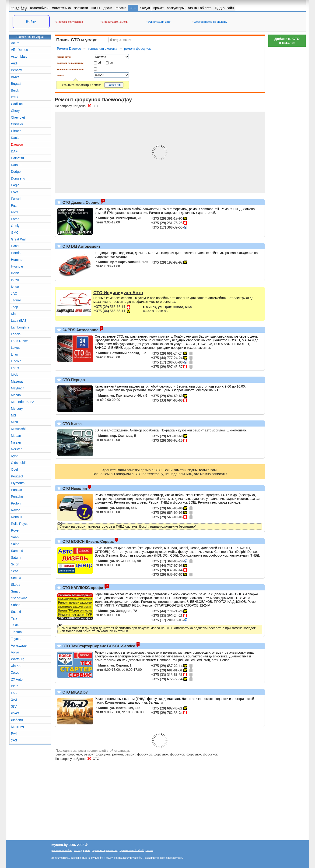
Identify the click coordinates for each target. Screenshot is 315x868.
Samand (17, 551)
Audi (14, 63)
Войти (31, 22)
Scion (15, 564)
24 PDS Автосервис (80, 330)
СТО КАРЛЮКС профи (82, 588)
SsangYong (19, 598)
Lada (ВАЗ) (19, 321)
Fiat (14, 205)
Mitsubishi (18, 429)
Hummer (17, 260)
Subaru (16, 605)
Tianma (16, 632)
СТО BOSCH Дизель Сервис (88, 542)
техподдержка (82, 850)
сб (99, 63)
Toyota (16, 639)
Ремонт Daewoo (69, 49)
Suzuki (16, 612)
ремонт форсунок (137, 49)
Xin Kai (16, 666)
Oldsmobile (19, 463)
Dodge (16, 172)
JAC (14, 293)
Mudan (16, 436)
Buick (15, 90)
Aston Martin (20, 56)
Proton (16, 503)
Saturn (16, 557)
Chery (15, 111)
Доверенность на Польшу (210, 22)
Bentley (16, 70)
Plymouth (18, 483)
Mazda (16, 395)
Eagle (15, 185)
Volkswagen (20, 646)
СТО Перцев (73, 380)
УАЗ (14, 740)
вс (111, 63)
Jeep (14, 307)
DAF (14, 151)
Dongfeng (18, 178)
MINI (14, 422)
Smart (15, 591)
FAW (14, 192)
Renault (17, 517)
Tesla (15, 625)
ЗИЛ (14, 706)
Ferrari (16, 199)
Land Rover (19, 341)
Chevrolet (18, 117)
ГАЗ (14, 693)
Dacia (15, 138)
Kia (13, 314)
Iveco (15, 287)
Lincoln (16, 361)
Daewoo (17, 145)
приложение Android (132, 850)
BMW (15, 77)
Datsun (16, 165)
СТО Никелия (74, 489)
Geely (15, 226)
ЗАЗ (14, 700)
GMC (15, 233)
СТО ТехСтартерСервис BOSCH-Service (98, 646)
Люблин (17, 720)
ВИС (14, 686)
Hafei (15, 246)
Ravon (16, 510)
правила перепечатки (105, 850)
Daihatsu (17, 158)
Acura (15, 43)
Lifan (14, 354)
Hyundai (17, 266)
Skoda (16, 585)
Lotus (15, 368)
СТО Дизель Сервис (80, 203)
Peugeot (17, 476)
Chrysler (17, 124)
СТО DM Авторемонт (81, 246)
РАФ (14, 734)
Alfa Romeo (19, 50)
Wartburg (18, 659)
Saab (15, 537)
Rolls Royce (20, 524)
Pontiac (16, 490)
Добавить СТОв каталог (287, 41)
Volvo (15, 652)
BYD (14, 97)
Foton (15, 219)
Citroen (16, 131)
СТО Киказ (72, 424)
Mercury (17, 409)
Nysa (15, 456)
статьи (149, 850)
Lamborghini (20, 327)
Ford (14, 212)
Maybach (18, 388)
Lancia (16, 334)
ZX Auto (17, 679)
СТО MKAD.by (75, 692)
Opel (14, 469)
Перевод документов (69, 22)
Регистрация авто (159, 22)
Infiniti (15, 273)
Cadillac (17, 104)
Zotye (15, 673)
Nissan (16, 442)
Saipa (15, 544)
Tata (14, 618)
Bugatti (16, 84)
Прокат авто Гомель (114, 22)
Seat (14, 571)
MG (14, 415)
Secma (16, 578)
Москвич (17, 727)
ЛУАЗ (15, 713)
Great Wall (19, 239)
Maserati (17, 381)
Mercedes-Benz (22, 402)
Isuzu (15, 280)
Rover (15, 530)
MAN (15, 375)
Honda (16, 253)
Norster (16, 449)
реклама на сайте (61, 850)
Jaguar (16, 300)
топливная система (103, 49)
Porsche (17, 497)
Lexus (15, 348)
